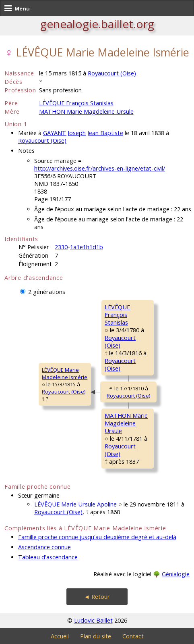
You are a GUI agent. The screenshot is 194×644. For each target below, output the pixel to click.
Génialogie (176, 574)
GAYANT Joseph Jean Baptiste (83, 133)
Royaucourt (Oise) (112, 73)
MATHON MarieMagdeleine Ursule (126, 423)
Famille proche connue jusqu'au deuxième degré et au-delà (97, 537)
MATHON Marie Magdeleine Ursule (86, 112)
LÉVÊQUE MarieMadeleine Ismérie (65, 373)
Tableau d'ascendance (48, 557)
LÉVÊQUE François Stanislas (76, 103)
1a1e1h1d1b (87, 247)
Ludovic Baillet (93, 620)
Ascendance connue (44, 547)
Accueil (60, 636)
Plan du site (96, 636)
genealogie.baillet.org (97, 24)
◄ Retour (97, 597)
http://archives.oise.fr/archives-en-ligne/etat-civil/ (100, 168)
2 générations (47, 292)
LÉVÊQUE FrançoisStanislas (117, 315)
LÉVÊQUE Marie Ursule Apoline (75, 504)
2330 (61, 247)
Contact (133, 636)
